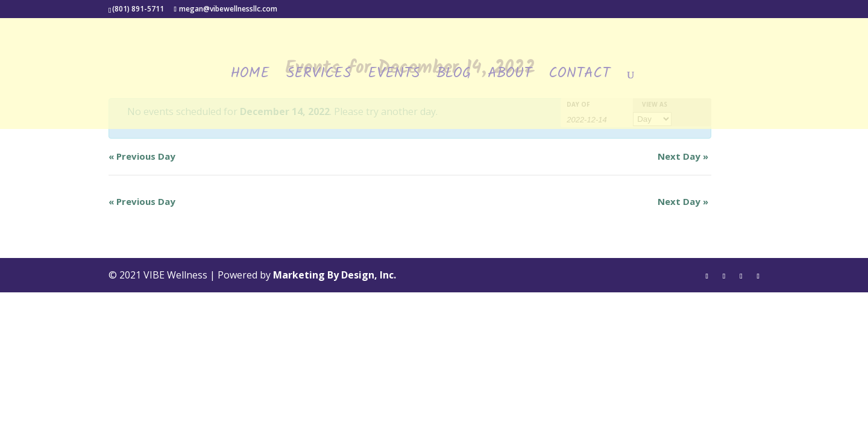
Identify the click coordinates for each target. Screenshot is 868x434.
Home (250, 77)
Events (394, 77)
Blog (454, 77)
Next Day (683, 156)
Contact (579, 77)
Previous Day (142, 156)
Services (319, 77)
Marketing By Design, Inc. (335, 275)
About (510, 77)
